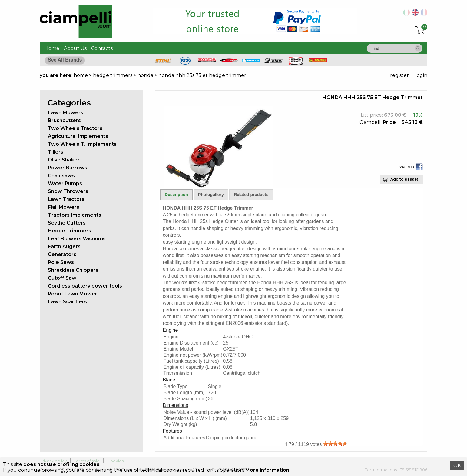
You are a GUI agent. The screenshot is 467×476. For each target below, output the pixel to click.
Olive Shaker (64, 160)
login (421, 75)
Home (52, 48)
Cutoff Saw (62, 278)
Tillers (56, 152)
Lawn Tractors (66, 199)
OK (457, 466)
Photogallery (211, 195)
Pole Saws (61, 262)
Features (172, 431)
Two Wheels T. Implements (82, 144)
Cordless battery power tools (85, 286)
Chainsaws (61, 176)
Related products (251, 195)
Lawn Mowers (66, 113)
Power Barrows (68, 168)
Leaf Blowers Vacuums (77, 239)
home (81, 75)
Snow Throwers (68, 191)
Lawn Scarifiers (67, 302)
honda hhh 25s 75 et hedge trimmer (202, 75)
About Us (75, 48)
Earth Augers (64, 246)
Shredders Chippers (73, 270)
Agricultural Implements (78, 136)
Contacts (102, 48)
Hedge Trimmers (70, 231)
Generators (62, 254)
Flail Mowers (64, 207)
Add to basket (404, 179)
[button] (418, 48)
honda (145, 75)
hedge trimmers (113, 75)
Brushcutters (64, 120)
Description (176, 195)
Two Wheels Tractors (75, 128)
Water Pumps (65, 183)
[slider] (335, 444)
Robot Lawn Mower (73, 294)
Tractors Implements (75, 215)
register (399, 75)
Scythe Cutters (67, 223)
